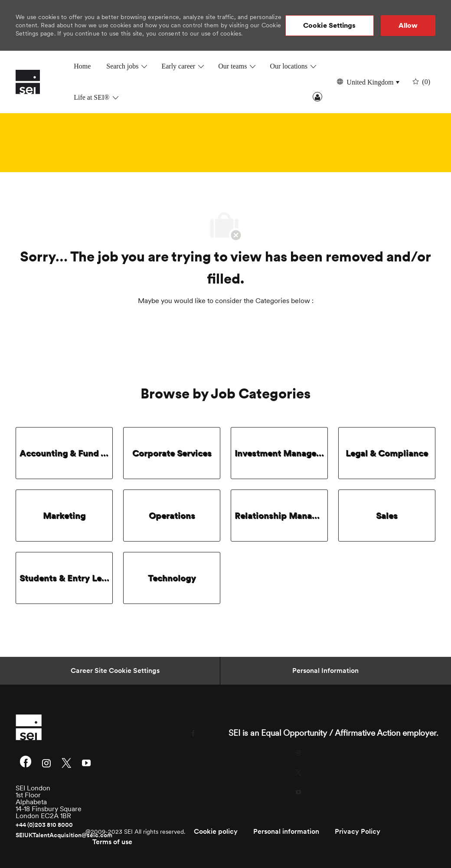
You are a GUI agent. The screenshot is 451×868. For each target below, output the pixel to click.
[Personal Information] (325, 671)
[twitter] (66, 762)
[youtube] (86, 762)
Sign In (317, 97)
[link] (82, 727)
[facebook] (26, 763)
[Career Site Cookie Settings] (115, 671)
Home (82, 66)
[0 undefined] (420, 82)
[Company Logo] (37, 82)
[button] (330, 26)
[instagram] (46, 762)
